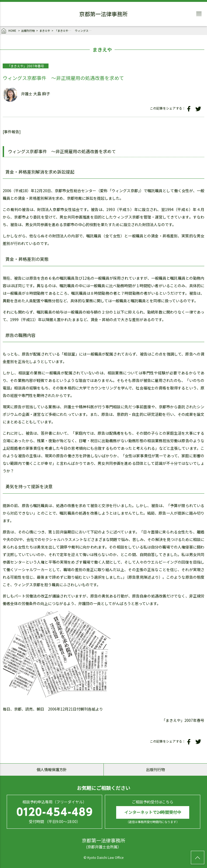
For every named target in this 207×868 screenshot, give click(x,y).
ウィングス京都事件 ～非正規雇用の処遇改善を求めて (84, 31)
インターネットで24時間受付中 (153, 812)
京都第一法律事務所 (103, 15)
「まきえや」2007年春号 (64, 31)
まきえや (45, 31)
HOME (9, 31)
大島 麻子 (42, 94)
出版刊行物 (28, 31)
